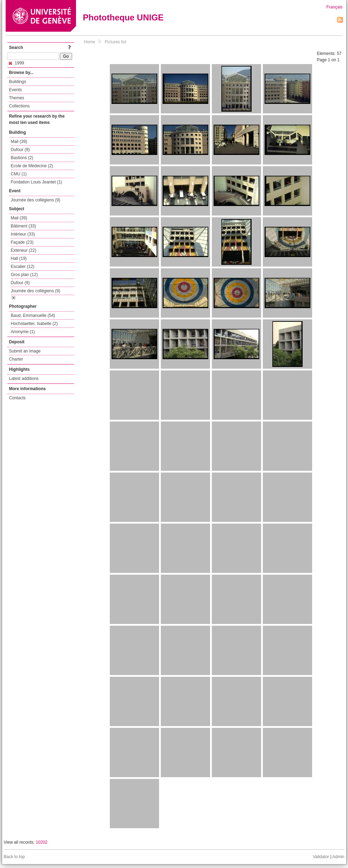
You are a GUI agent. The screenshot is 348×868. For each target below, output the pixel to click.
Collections (20, 106)
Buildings (18, 82)
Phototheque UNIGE (123, 17)
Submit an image (25, 351)
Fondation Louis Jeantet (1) (37, 182)
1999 (17, 63)
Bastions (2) (22, 158)
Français (334, 7)
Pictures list (116, 42)
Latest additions (24, 379)
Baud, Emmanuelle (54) (33, 316)
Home (90, 42)
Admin (338, 857)
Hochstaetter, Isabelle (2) (34, 324)
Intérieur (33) (23, 234)
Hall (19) (19, 258)
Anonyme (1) (23, 332)
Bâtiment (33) (24, 226)
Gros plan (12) (24, 275)
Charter (16, 359)
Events (16, 90)
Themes (17, 98)
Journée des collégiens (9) (36, 200)
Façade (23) (22, 242)
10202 (42, 842)
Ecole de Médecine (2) (32, 166)
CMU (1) (19, 174)
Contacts (17, 398)
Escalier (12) (23, 267)
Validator (321, 857)
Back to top (14, 857)
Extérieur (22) (24, 250)
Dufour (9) (20, 150)
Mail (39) (19, 142)
